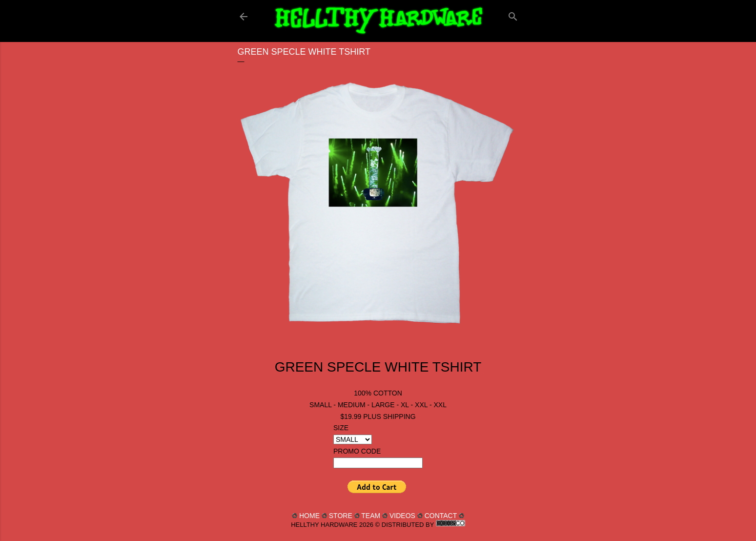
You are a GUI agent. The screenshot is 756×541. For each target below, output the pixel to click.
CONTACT (441, 516)
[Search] (513, 14)
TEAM (371, 516)
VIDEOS (402, 516)
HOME (309, 516)
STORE (341, 516)
